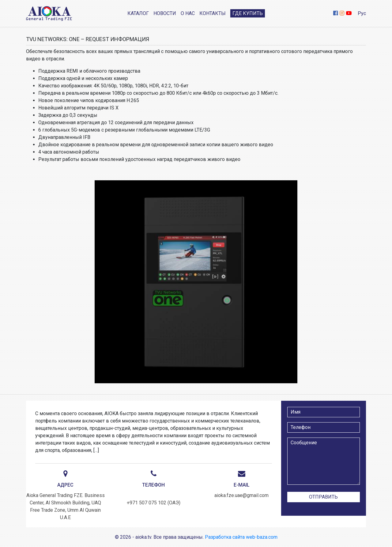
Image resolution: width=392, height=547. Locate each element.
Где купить (248, 13)
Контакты (213, 13)
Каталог (138, 13)
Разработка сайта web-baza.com (241, 537)
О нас (188, 13)
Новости (165, 13)
